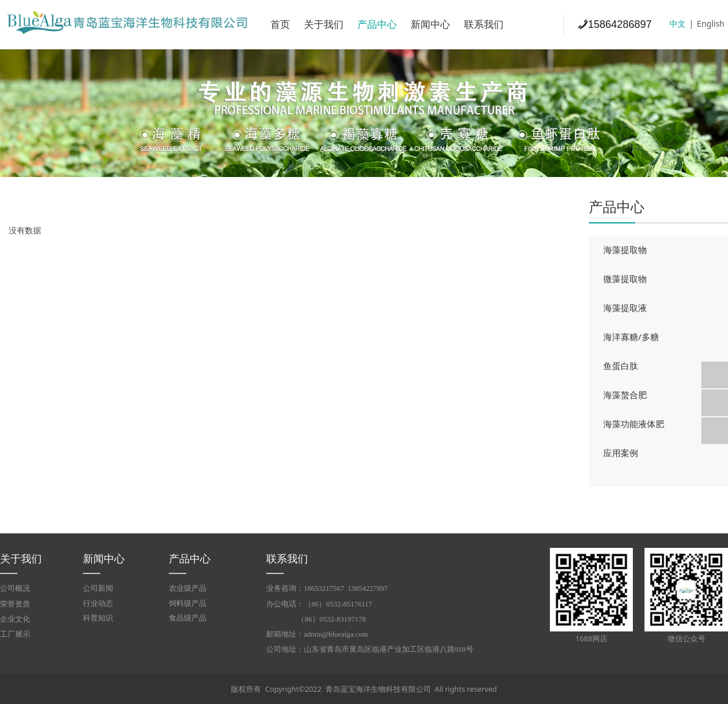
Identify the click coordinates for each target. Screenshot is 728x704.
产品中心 (377, 25)
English (711, 24)
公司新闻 (98, 588)
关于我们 (324, 25)
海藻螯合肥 (625, 395)
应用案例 (621, 453)
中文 (678, 24)
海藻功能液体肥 (634, 424)
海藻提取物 (625, 250)
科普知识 (98, 618)
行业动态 (98, 603)
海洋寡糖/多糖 (631, 337)
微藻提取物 (625, 279)
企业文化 (15, 619)
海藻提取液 (625, 308)
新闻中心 (430, 25)
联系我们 (484, 25)
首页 (280, 25)
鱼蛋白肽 (621, 366)
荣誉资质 (15, 604)
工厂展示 (15, 634)
